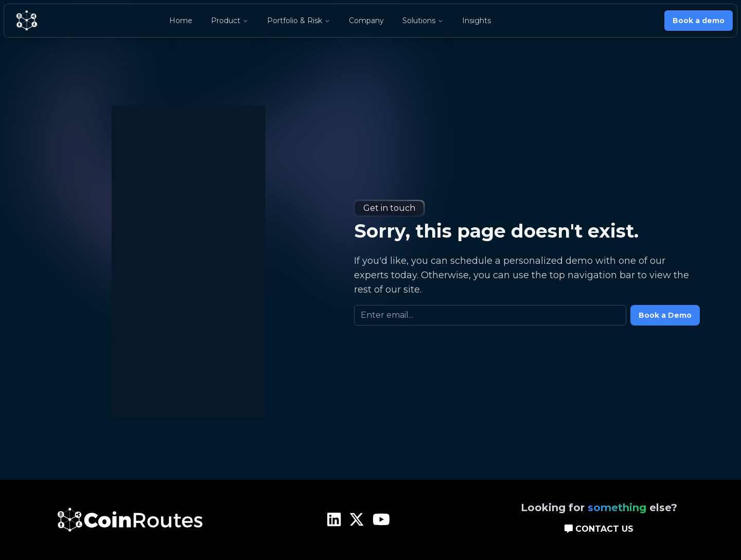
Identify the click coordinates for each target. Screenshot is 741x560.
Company (366, 21)
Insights (477, 21)
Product (230, 21)
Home (181, 21)
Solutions (423, 21)
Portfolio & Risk (299, 21)
